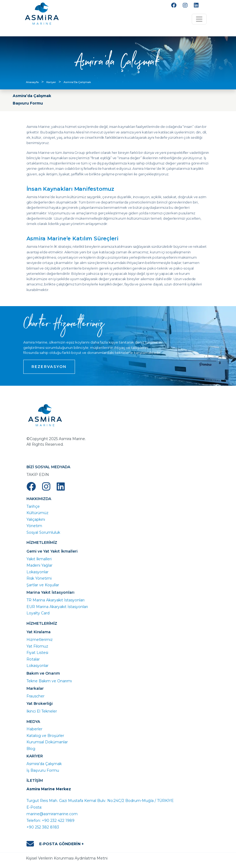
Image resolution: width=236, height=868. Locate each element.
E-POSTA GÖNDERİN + (55, 844)
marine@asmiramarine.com (52, 814)
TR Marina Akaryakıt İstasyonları (55, 600)
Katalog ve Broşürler (45, 736)
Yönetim (34, 526)
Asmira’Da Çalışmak (77, 82)
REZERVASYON (49, 367)
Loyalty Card (38, 613)
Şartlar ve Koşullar (43, 585)
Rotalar (33, 659)
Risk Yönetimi (39, 578)
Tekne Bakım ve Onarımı (49, 681)
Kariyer (51, 82)
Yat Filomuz (37, 646)
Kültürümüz (37, 513)
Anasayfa (32, 82)
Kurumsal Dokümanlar (47, 742)
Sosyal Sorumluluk (43, 532)
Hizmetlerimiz (40, 640)
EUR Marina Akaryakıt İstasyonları (57, 607)
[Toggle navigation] (199, 19)
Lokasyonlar (37, 572)
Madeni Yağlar (39, 565)
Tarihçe (33, 506)
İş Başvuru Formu (43, 770)
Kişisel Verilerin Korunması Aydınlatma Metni (67, 858)
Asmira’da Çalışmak (32, 96)
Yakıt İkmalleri (39, 559)
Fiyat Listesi (37, 653)
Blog (31, 749)
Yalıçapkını (36, 519)
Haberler (34, 729)
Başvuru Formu (28, 103)
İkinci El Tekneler (42, 711)
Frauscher (35, 696)
